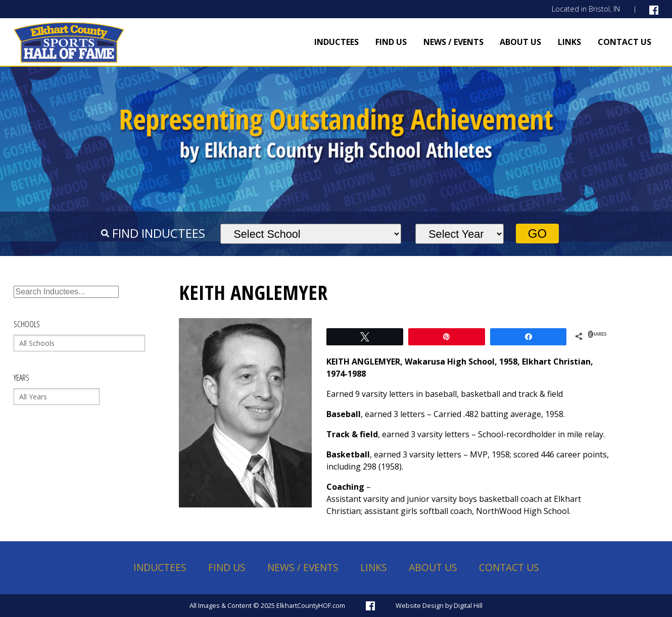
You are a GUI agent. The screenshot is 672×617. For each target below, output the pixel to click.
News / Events (453, 42)
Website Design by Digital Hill (439, 605)
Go (537, 234)
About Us (520, 42)
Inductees (337, 42)
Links (569, 42)
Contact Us (625, 42)
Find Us (391, 42)
